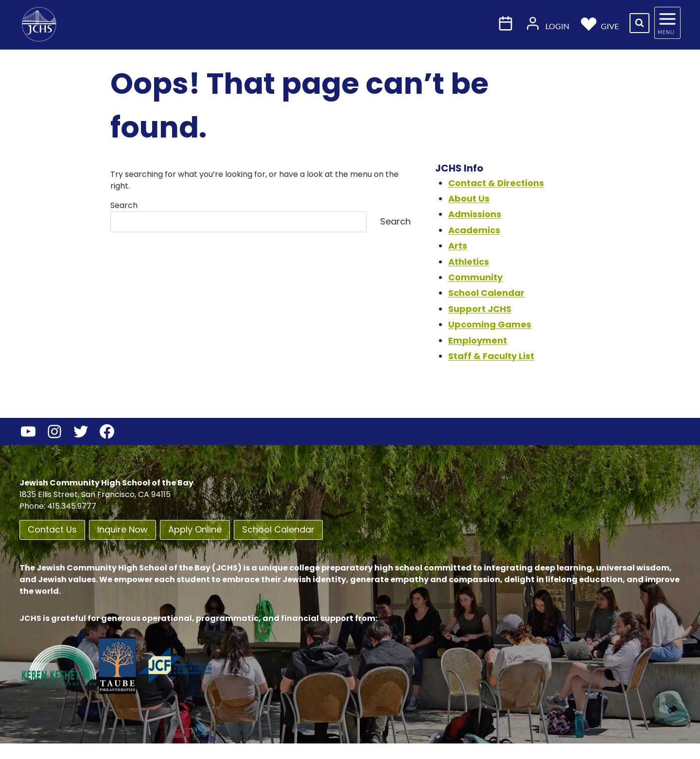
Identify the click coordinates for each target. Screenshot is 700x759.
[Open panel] (667, 23)
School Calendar (486, 293)
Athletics (469, 262)
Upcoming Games (490, 324)
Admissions (475, 214)
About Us (469, 198)
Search (124, 205)
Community (475, 277)
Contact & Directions (496, 183)
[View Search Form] (639, 23)
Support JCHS (480, 309)
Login (547, 23)
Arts (458, 246)
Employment (478, 340)
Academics (474, 230)
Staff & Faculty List (491, 356)
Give (600, 23)
